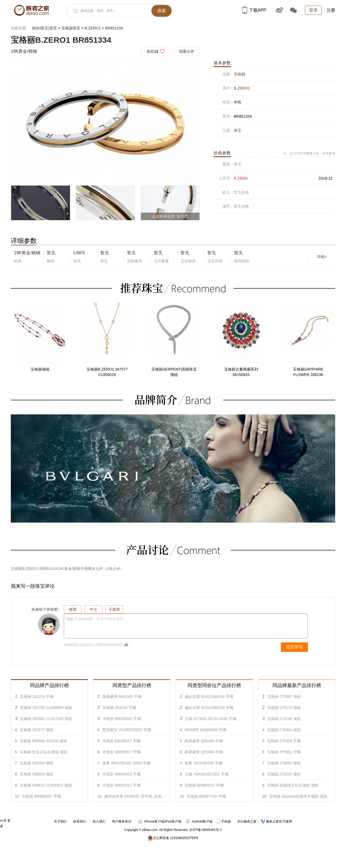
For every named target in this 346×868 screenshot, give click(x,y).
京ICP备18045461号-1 (205, 830)
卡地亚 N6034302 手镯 (121, 774)
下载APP (254, 10)
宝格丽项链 (40, 369)
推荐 (73, 609)
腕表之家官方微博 (279, 821)
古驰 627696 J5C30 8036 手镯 (211, 719)
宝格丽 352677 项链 (37, 730)
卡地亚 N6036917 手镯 (121, 752)
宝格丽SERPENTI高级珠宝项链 (174, 372)
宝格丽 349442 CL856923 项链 (46, 785)
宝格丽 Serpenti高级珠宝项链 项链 (298, 796)
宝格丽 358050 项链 (37, 774)
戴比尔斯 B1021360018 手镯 (209, 697)
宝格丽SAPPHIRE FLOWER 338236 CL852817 (308, 372)
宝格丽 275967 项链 (284, 697)
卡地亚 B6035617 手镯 (121, 741)
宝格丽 (239, 74)
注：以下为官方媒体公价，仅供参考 (309, 153)
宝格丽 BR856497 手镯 (41, 796)
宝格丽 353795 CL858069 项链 (46, 708)
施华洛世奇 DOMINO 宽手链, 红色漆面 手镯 (141, 796)
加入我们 (99, 821)
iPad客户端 (173, 821)
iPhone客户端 (151, 821)
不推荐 (114, 609)
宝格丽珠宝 (71, 28)
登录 (313, 10)
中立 (94, 609)
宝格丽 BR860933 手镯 (204, 785)
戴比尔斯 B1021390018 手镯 (209, 708)
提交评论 (294, 647)
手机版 (224, 821)
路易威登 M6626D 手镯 (122, 697)
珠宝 (238, 130)
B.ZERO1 (93, 28)
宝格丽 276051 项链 (284, 763)
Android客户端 (200, 821)
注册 (331, 10)
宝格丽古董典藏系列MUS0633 (241, 372)
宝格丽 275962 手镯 (284, 752)
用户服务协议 (122, 821)
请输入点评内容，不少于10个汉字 (95, 619)
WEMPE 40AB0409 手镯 (205, 730)
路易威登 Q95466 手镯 (204, 752)
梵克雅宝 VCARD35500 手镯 (127, 730)
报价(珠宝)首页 (44, 28)
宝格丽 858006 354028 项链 (43, 741)
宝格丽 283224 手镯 (37, 697)
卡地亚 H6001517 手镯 (121, 785)
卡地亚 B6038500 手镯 (122, 719)
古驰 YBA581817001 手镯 (207, 774)
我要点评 (187, 51)
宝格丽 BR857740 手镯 (206, 796)
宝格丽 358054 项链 (37, 763)
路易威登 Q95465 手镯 (204, 741)
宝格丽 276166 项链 (284, 719)
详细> (322, 257)
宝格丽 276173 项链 (284, 708)
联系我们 (80, 821)
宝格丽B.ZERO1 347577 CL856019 (107, 372)
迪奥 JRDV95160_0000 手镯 (126, 763)
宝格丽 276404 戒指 (284, 730)
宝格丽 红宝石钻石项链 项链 (44, 752)
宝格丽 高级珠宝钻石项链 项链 (293, 785)
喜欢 (152, 51)
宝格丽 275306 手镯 (284, 741)
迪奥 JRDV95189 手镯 (203, 763)
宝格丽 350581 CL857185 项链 (46, 719)
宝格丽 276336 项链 (284, 774)
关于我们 (61, 821)
